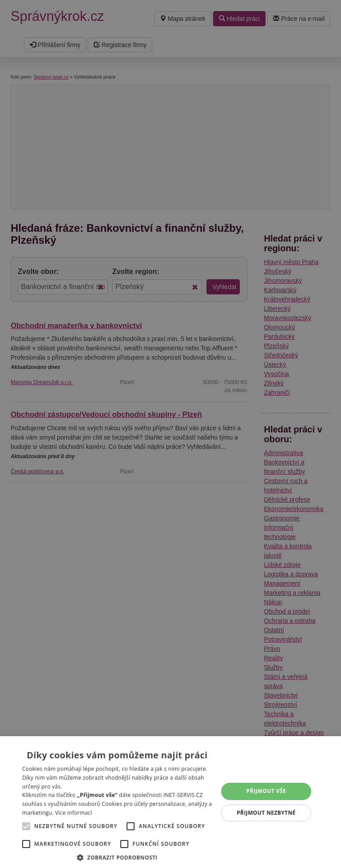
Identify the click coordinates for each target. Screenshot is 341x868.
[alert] (170, 434)
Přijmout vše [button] (266, 791)
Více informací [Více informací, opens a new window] (73, 813)
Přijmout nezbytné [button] (266, 813)
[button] (117, 857)
